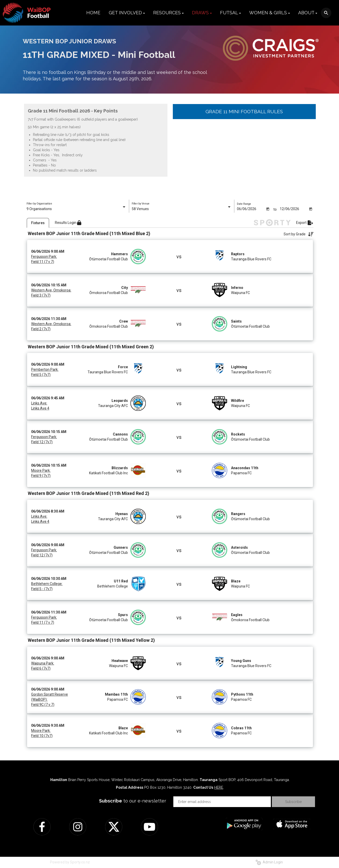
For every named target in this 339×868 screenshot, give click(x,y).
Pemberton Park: (45, 369)
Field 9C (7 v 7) (43, 705)
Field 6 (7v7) (41, 668)
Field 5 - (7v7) (42, 589)
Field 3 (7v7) (41, 295)
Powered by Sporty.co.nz (70, 862)
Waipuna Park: (43, 663)
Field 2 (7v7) (41, 329)
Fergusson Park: (44, 257)
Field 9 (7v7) (41, 476)
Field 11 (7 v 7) (43, 262)
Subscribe (293, 802)
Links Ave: (39, 403)
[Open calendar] (268, 209)
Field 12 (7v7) (42, 442)
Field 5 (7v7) (41, 375)
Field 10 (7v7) (42, 736)
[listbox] (76, 209)
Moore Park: (41, 470)
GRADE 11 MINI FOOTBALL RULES (244, 111)
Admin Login (269, 862)
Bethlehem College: (47, 584)
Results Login (68, 223)
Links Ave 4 (40, 408)
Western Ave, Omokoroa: (51, 290)
